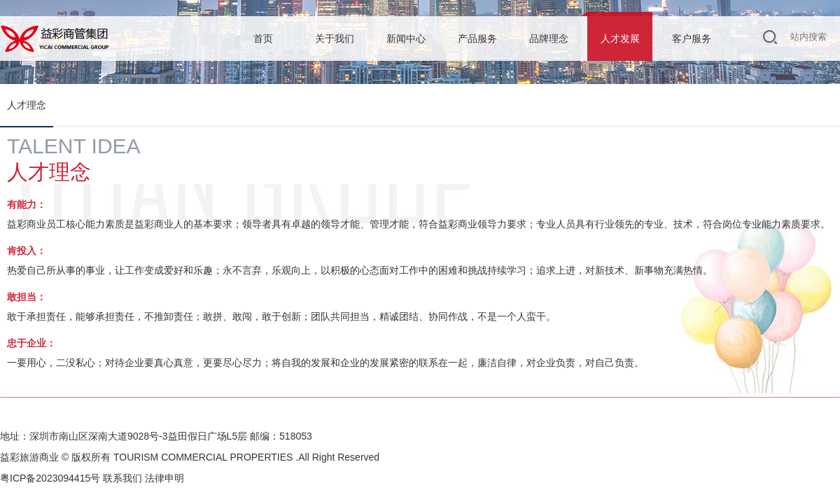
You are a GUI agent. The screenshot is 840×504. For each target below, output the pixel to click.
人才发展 (620, 38)
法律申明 (164, 478)
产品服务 (477, 38)
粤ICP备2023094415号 (50, 478)
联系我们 (122, 478)
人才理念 (27, 105)
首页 (263, 38)
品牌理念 (549, 38)
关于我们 (335, 38)
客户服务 (692, 38)
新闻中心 (406, 38)
